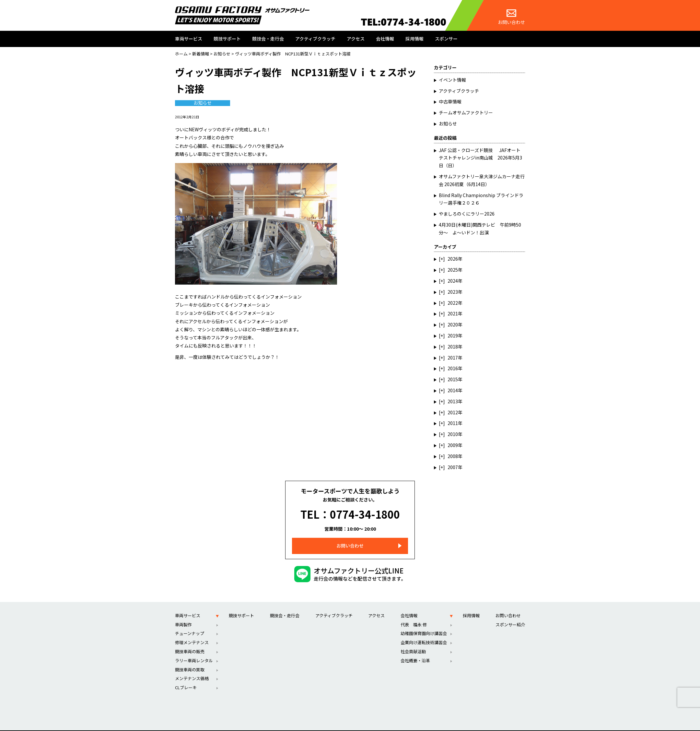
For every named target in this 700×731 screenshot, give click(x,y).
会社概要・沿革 (415, 651)
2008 (453, 456)
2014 (453, 390)
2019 (453, 336)
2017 (453, 358)
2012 (453, 412)
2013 (453, 401)
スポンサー (446, 39)
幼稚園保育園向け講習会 (424, 625)
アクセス (356, 39)
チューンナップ (190, 625)
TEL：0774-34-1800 (350, 510)
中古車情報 (450, 101)
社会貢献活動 (413, 642)
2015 (453, 379)
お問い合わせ (511, 17)
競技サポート (227, 39)
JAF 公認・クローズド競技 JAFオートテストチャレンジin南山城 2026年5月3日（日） (480, 158)
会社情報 (385, 39)
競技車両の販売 (190, 642)
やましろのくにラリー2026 (467, 214)
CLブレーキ (186, 678)
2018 (453, 347)
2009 (453, 445)
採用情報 (414, 39)
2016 (453, 368)
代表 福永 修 (414, 615)
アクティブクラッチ (315, 39)
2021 (453, 313)
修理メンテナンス (192, 633)
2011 (453, 423)
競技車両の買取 (190, 660)
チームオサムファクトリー (466, 112)
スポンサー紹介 (510, 615)
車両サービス (189, 39)
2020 (453, 324)
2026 (453, 259)
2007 (453, 467)
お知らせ (203, 103)
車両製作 (183, 615)
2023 (453, 292)
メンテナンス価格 (192, 670)
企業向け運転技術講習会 (424, 633)
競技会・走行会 (268, 39)
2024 (453, 281)
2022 (453, 303)
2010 (453, 434)
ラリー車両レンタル (194, 651)
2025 (453, 270)
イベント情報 (452, 80)
